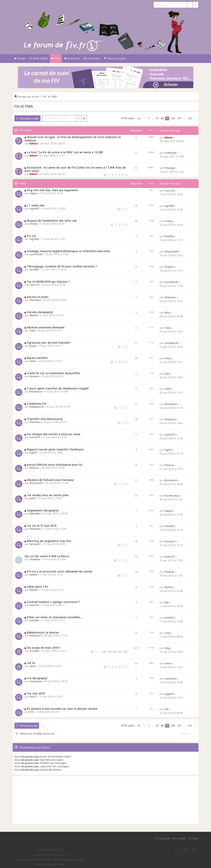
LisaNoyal (170, 153)
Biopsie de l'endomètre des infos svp (52, 221)
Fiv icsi (32, 236)
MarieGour (36, 391)
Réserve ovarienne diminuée (46, 327)
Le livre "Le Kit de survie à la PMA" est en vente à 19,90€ (65, 152)
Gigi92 (33, 453)
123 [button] (190, 118)
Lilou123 (169, 191)
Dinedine (35, 559)
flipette (34, 315)
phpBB (37, 860)
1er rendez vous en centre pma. (48, 495)
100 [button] (173, 118)
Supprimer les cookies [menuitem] (172, 838)
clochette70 (171, 282)
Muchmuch (36, 483)
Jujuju (33, 346)
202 (125, 652)
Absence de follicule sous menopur (51, 480)
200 (115, 652)
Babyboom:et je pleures (43, 632)
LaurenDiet (36, 254)
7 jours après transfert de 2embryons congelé (58, 388)
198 (104, 652)
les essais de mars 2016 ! (44, 648)
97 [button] (157, 118)
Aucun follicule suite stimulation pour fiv (55, 465)
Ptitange (169, 168)
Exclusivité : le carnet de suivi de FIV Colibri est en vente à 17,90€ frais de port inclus (75, 169)
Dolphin (169, 267)
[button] (139, 118)
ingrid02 (34, 208)
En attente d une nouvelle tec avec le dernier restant (62, 709)
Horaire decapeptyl (40, 312)
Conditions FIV (37, 404)
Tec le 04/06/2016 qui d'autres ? (48, 282)
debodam (35, 514)
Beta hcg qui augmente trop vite (49, 541)
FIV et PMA (24, 106)
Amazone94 (171, 252)
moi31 (33, 697)
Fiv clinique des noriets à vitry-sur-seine (54, 434)
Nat (167, 602)
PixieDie (169, 236)
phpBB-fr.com (56, 864)
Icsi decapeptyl (37, 678)
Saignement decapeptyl (43, 510)
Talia (32, 330)
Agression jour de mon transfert (49, 343)
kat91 (33, 498)
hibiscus (34, 468)
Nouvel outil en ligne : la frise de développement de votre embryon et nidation (73, 139)
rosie (167, 633)
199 (109, 652)
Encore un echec (38, 297)
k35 (32, 712)
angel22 (169, 694)
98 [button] (162, 118)
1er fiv (31, 663)
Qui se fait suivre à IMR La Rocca (47, 556)
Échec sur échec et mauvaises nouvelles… (55, 617)
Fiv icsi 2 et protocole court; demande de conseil (60, 571)
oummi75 (35, 437)
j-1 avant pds (36, 205)
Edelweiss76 (37, 407)
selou (33, 666)
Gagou (33, 193)
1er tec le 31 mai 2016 (42, 526)
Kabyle (168, 511)
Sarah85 (34, 269)
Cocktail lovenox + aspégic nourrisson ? (53, 602)
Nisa (167, 313)
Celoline (34, 605)
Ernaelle (34, 651)
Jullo (167, 374)
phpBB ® (56, 850)
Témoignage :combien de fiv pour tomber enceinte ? (62, 266)
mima (33, 361)
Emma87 (169, 526)
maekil (33, 575)
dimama (34, 376)
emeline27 (35, 636)
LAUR (168, 389)
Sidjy (167, 648)
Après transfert (37, 358)
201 (120, 652)
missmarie (35, 681)
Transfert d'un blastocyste (45, 419)
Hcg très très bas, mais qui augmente (52, 190)
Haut (196, 838)
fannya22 (35, 544)
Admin (33, 143)
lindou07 (169, 557)
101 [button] (179, 118)
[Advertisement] (106, 800)
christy (33, 224)
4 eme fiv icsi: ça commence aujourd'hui (54, 373)
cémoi (168, 663)
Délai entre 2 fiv (38, 587)
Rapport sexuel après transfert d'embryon (55, 449)
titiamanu (35, 300)
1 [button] (149, 118)
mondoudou (172, 496)
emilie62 (34, 620)
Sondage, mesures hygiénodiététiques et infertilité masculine (69, 251)
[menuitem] (72, 59)
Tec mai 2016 (36, 693)
